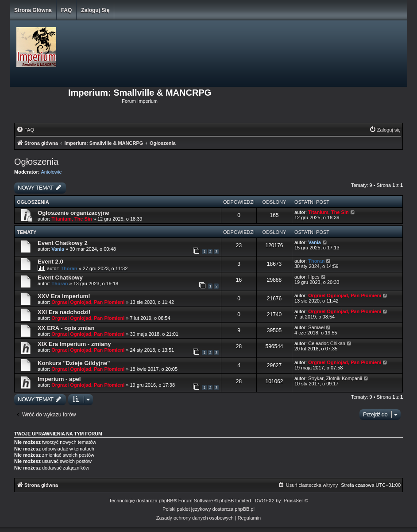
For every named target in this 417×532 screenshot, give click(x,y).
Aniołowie (52, 172)
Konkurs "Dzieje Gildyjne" (74, 363)
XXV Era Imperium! (64, 296)
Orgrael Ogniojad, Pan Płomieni (88, 302)
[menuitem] (25, 130)
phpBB (166, 501)
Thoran (69, 268)
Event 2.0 (50, 262)
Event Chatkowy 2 (63, 243)
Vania (58, 249)
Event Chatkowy (60, 278)
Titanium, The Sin (71, 219)
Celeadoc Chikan (327, 343)
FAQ (67, 10)
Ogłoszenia (36, 162)
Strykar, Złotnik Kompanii (335, 378)
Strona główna (33, 10)
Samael (316, 327)
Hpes (314, 277)
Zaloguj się (95, 10)
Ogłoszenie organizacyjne (73, 213)
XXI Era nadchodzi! (64, 312)
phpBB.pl (245, 509)
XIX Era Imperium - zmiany (74, 344)
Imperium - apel (59, 379)
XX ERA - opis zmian (66, 328)
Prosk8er (293, 501)
